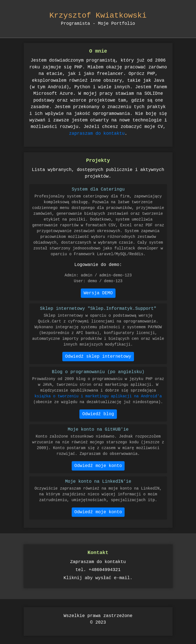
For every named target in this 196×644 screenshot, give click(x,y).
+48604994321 (105, 570)
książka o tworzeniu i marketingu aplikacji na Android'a (98, 398)
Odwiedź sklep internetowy (98, 357)
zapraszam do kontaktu (97, 130)
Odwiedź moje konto (98, 467)
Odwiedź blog (98, 415)
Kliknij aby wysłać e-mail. (98, 577)
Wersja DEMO (98, 290)
